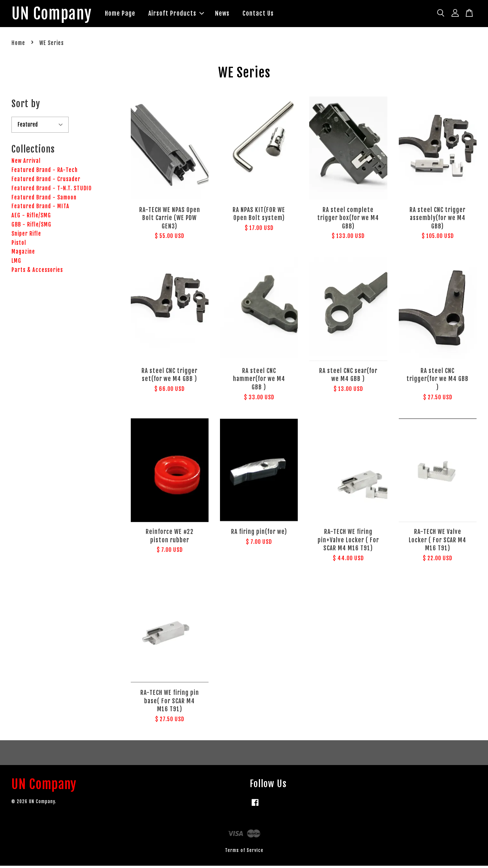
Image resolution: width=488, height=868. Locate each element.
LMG (16, 263)
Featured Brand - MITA (40, 209)
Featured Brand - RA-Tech (45, 172)
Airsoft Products (187, 14)
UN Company (57, 15)
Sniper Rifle (26, 236)
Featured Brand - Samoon (44, 200)
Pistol (19, 245)
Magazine (23, 254)
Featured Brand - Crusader (46, 181)
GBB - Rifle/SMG (31, 227)
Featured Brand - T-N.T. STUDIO (52, 190)
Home (18, 46)
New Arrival (26, 163)
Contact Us (269, 14)
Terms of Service (244, 853)
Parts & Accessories (37, 272)
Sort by (26, 106)
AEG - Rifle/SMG (31, 218)
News (233, 14)
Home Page (131, 14)
